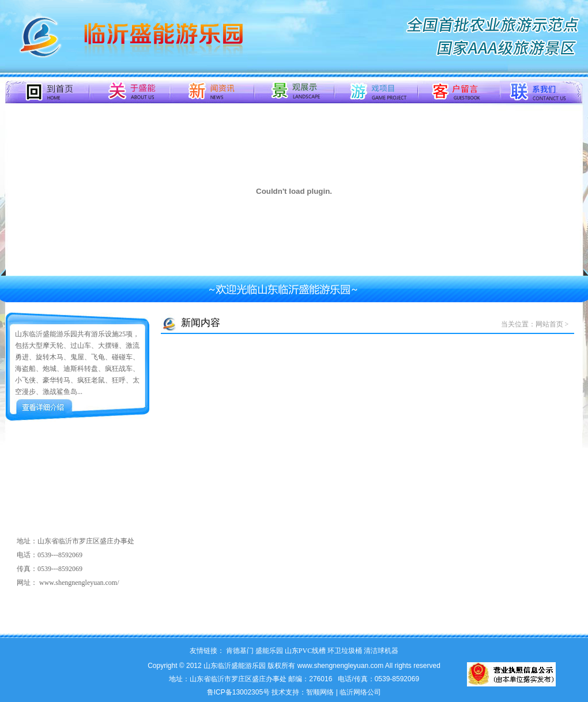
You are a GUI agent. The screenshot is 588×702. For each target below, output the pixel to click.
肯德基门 (240, 651)
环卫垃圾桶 (345, 651)
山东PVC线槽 (305, 651)
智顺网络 (320, 692)
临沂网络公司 (360, 692)
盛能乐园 (269, 651)
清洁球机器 (381, 651)
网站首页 (549, 324)
